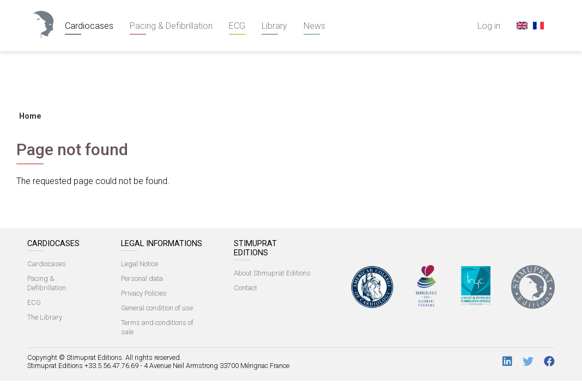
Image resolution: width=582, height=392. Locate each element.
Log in (489, 26)
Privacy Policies (144, 293)
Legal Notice (140, 264)
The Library (45, 317)
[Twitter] (528, 362)
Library (274, 26)
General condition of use (157, 308)
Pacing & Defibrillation (171, 26)
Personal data (142, 278)
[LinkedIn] (507, 362)
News (314, 26)
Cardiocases (89, 26)
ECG (237, 26)
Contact (245, 288)
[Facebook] (549, 362)
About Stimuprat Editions (272, 273)
